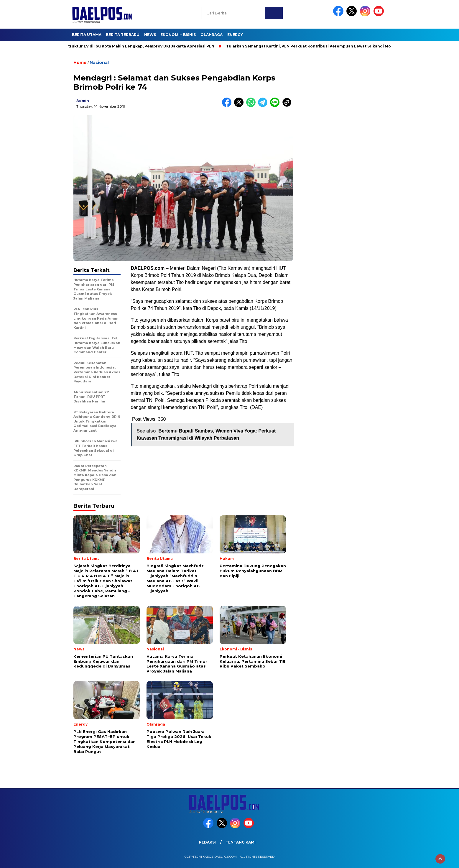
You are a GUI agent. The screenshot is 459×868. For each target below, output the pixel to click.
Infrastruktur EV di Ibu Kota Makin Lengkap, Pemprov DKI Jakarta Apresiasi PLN (137, 46)
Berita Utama (87, 35)
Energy (235, 35)
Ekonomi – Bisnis (178, 35)
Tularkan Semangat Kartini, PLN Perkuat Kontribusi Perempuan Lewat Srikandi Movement (318, 46)
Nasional (99, 63)
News (150, 35)
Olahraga (212, 35)
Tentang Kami (241, 842)
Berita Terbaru (123, 35)
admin (83, 101)
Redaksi (207, 842)
